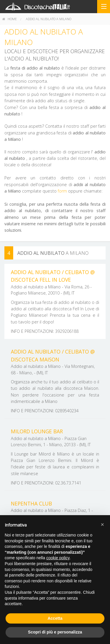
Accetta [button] (55, 618)
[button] (102, 524)
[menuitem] (10, 19)
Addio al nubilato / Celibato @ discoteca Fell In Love (53, 276)
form (62, 191)
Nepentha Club (31, 503)
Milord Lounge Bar (37, 431)
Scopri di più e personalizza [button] (55, 632)
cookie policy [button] (58, 558)
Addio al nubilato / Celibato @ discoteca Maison (53, 355)
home (10, 19)
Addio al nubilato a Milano (49, 19)
